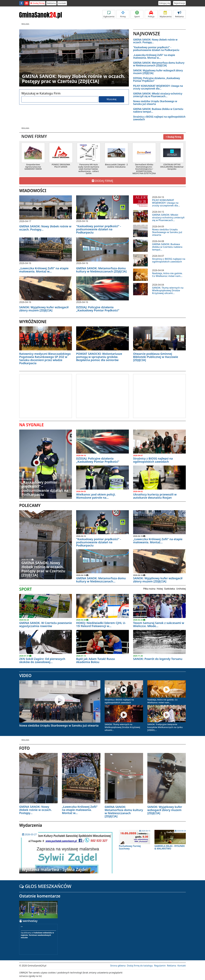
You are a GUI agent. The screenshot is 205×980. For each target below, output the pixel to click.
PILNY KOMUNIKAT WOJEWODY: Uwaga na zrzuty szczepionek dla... (158, 87)
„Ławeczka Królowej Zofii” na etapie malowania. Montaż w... (154, 56)
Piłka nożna (149, 589)
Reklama (51, 3)
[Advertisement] (43, 396)
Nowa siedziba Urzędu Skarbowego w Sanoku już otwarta (155, 103)
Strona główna (118, 966)
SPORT (26, 589)
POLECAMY (30, 505)
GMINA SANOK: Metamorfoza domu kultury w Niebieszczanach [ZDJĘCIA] (159, 64)
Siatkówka (170, 589)
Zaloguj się (165, 3)
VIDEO (25, 675)
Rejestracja (179, 3)
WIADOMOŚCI (33, 191)
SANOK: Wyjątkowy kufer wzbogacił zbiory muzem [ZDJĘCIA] (158, 72)
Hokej (160, 589)
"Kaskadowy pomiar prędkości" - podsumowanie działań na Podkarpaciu (156, 49)
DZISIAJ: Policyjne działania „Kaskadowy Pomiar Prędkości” (157, 79)
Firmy (123, 14)
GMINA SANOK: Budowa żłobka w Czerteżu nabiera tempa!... (158, 110)
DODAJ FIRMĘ (102, 181)
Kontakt (62, 3)
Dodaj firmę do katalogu (140, 966)
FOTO (24, 748)
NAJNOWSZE (147, 33)
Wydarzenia (166, 14)
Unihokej (181, 589)
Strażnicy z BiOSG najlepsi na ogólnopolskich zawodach (159, 118)
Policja (151, 14)
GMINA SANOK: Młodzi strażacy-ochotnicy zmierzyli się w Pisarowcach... (158, 95)
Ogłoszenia (109, 14)
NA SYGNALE (31, 425)
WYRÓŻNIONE (33, 322)
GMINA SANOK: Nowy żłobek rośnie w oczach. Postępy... (155, 41)
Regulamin (160, 966)
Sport (137, 14)
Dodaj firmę (37, 3)
